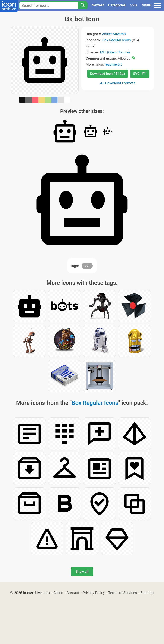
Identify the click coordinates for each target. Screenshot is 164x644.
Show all (82, 572)
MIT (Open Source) (115, 52)
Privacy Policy (94, 593)
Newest (98, 5)
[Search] (82, 5)
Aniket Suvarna (114, 34)
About (58, 593)
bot (87, 266)
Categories (117, 5)
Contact (73, 593)
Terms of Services (123, 593)
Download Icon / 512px (108, 74)
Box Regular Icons (117, 40)
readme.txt (113, 64)
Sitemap (147, 593)
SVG (134, 5)
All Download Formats (118, 83)
